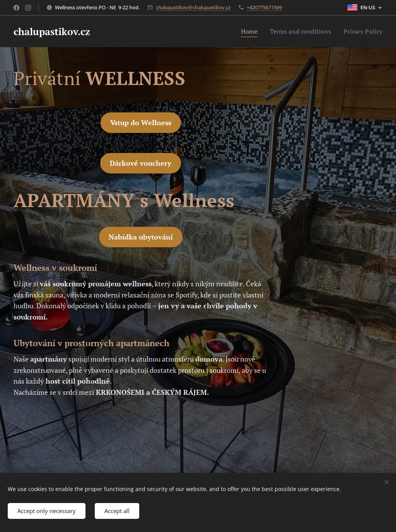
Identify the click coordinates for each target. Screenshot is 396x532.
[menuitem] (242, 31)
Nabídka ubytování (141, 237)
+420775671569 (264, 7)
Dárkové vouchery (141, 163)
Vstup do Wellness (141, 122)
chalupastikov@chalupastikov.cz (193, 7)
